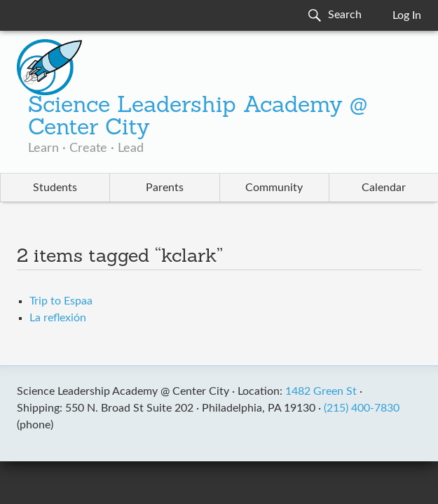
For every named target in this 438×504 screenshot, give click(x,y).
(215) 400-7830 (362, 408)
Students (55, 188)
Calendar (384, 188)
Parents (165, 188)
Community (274, 188)
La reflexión (58, 318)
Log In (407, 15)
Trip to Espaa (61, 301)
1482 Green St (321, 391)
